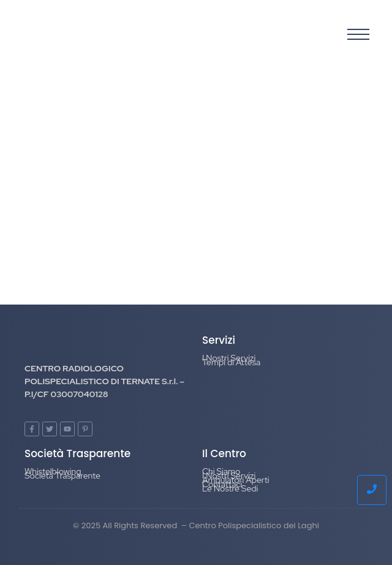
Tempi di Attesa (231, 362)
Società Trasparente (62, 476)
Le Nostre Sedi (230, 488)
